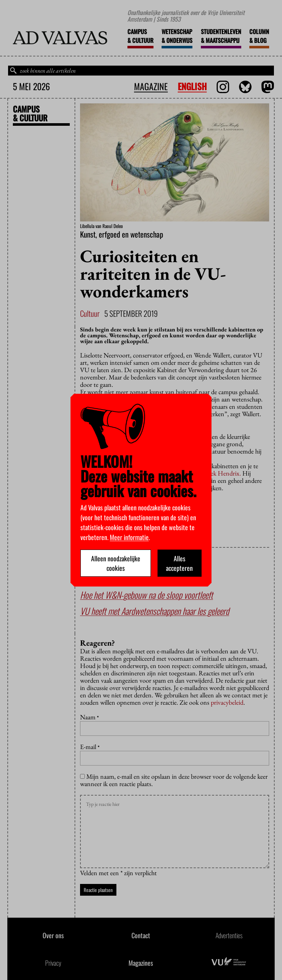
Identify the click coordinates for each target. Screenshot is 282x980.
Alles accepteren (179, 563)
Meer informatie (129, 537)
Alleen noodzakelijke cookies (116, 563)
